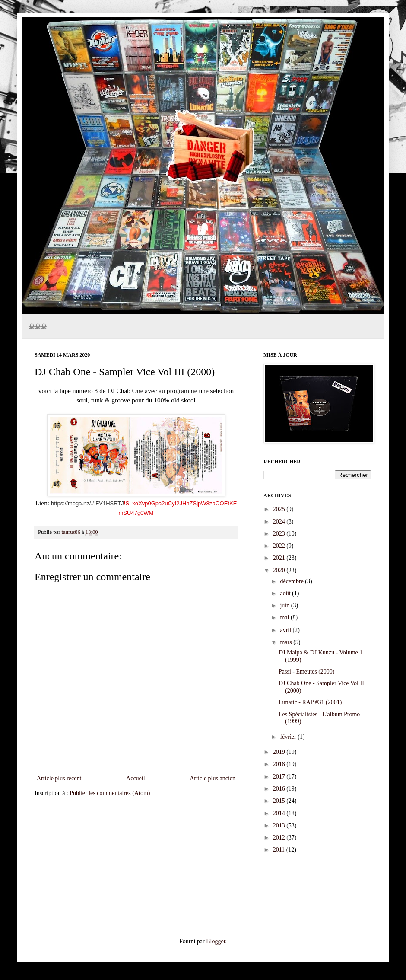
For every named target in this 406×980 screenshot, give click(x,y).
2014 (280, 813)
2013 (280, 825)
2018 (280, 764)
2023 (280, 534)
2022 (280, 546)
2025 (280, 509)
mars (287, 642)
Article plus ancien (213, 778)
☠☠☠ (38, 326)
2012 (280, 838)
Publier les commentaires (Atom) (110, 793)
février (289, 737)
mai (285, 618)
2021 (280, 558)
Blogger (216, 941)
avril (286, 630)
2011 (280, 850)
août (286, 593)
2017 (280, 777)
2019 (280, 752)
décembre (292, 581)
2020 (280, 570)
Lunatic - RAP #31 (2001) (310, 702)
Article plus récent (59, 778)
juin (285, 605)
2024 (280, 522)
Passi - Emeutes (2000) (306, 672)
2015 (280, 801)
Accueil (136, 778)
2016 (280, 789)
